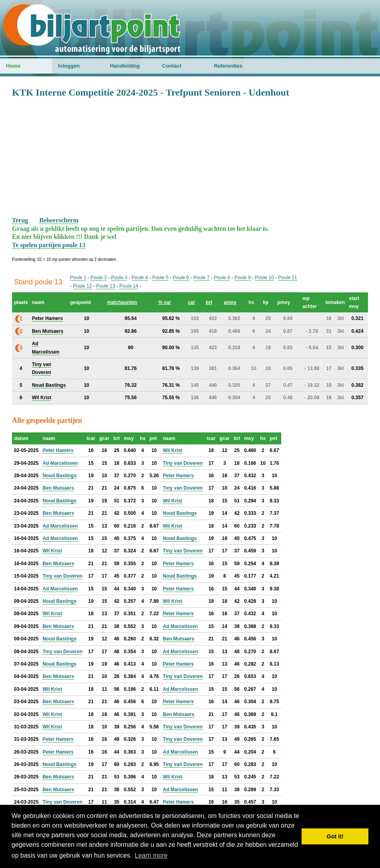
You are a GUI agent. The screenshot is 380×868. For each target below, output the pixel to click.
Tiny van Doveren (183, 463)
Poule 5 (160, 278)
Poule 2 (99, 278)
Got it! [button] (335, 836)
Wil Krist (173, 450)
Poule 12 (82, 286)
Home (13, 66)
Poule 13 (105, 286)
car (192, 302)
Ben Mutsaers (58, 488)
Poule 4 (140, 278)
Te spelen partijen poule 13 (49, 245)
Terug (20, 220)
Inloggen (69, 66)
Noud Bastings (59, 476)
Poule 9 (243, 278)
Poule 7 (201, 278)
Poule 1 (78, 278)
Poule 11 (287, 278)
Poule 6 (181, 278)
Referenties (228, 66)
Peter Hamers (58, 450)
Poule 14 (129, 286)
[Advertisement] (190, 156)
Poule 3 (119, 278)
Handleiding (125, 66)
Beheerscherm (59, 220)
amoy (230, 302)
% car (164, 302)
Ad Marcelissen (60, 463)
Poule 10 (264, 278)
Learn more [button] (151, 855)
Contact (172, 66)
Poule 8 (222, 278)
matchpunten (122, 302)
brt (209, 302)
